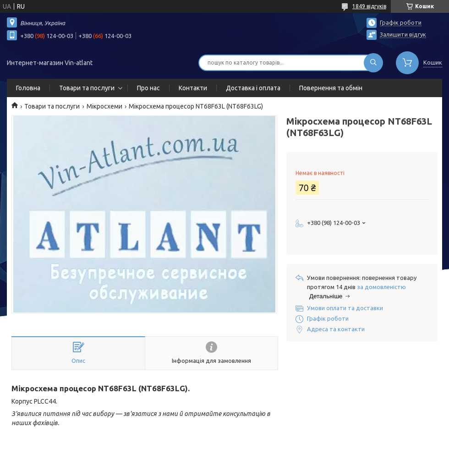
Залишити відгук (403, 34)
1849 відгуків (369, 6)
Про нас (148, 88)
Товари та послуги (87, 88)
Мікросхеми (104, 106)
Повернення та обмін (331, 88)
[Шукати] (373, 63)
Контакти (193, 88)
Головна (28, 88)
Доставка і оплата (253, 88)
